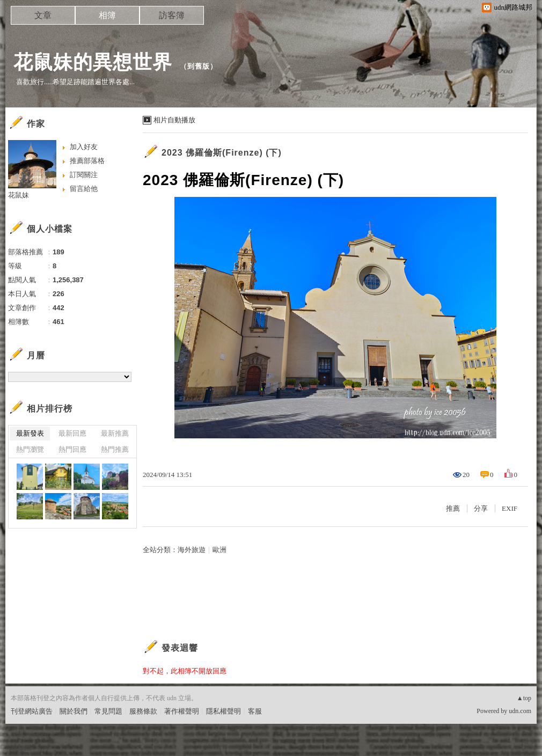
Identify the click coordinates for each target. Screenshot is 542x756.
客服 (255, 711)
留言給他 (84, 189)
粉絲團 (21, 748)
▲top (524, 698)
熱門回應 (72, 449)
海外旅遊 (192, 550)
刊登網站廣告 (32, 711)
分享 (481, 508)
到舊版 (199, 66)
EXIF (510, 508)
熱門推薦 (115, 449)
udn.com (520, 711)
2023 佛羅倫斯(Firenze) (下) (222, 153)
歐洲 (219, 550)
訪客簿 (172, 15)
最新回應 (72, 433)
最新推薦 (115, 433)
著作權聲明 (182, 711)
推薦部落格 (87, 161)
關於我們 (74, 711)
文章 (43, 15)
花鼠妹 (19, 195)
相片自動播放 (174, 120)
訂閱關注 (84, 175)
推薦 (453, 508)
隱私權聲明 (224, 711)
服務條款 (143, 711)
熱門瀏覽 (30, 449)
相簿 (107, 15)
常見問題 (108, 711)
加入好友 (84, 147)
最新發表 (30, 433)
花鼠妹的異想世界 (93, 62)
